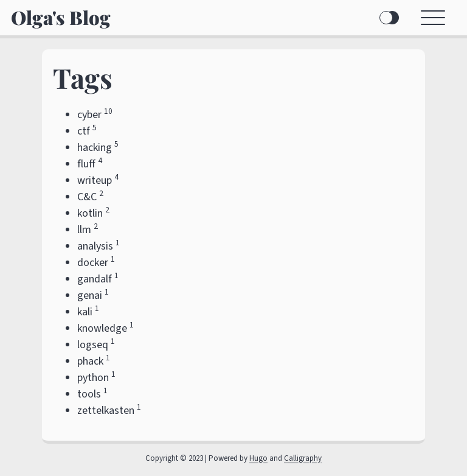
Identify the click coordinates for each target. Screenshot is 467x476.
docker (93, 263)
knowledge (102, 328)
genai (90, 296)
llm (84, 230)
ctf (84, 131)
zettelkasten (106, 411)
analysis (95, 246)
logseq (93, 345)
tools (89, 394)
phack (90, 361)
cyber (89, 115)
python (93, 378)
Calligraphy (303, 458)
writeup (95, 180)
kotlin (90, 213)
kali (85, 312)
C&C (87, 197)
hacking (95, 148)
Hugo (258, 458)
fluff (86, 164)
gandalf (95, 279)
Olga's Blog (61, 17)
